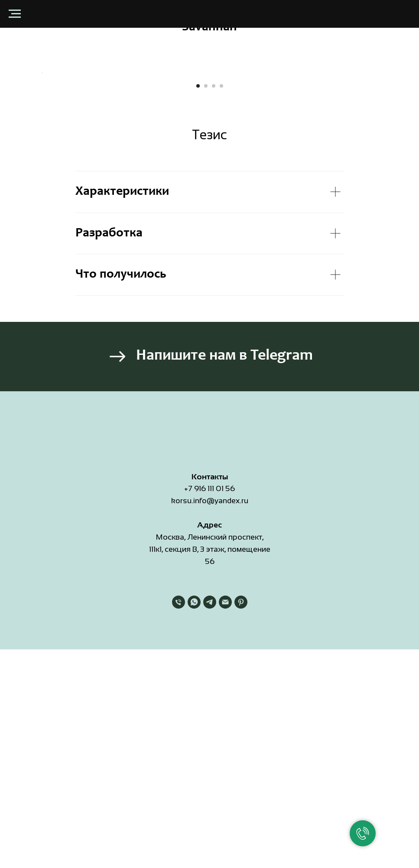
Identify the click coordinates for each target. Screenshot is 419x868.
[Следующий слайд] (379, 170)
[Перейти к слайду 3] (214, 280)
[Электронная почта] (225, 796)
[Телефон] (179, 796)
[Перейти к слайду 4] (221, 280)
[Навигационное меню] (15, 14)
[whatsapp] (194, 796)
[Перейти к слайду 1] (198, 280)
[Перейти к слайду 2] (206, 280)
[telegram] (210, 796)
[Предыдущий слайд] (41, 170)
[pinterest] (241, 796)
